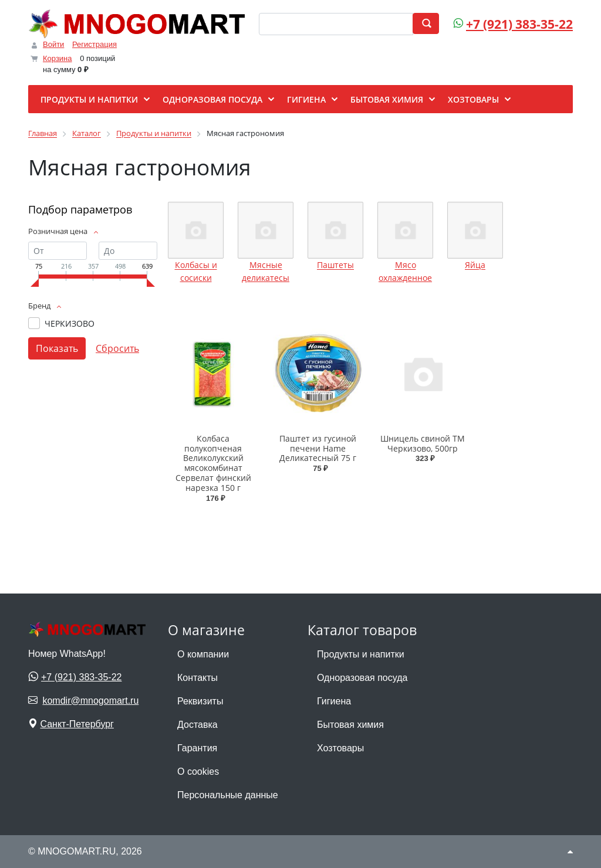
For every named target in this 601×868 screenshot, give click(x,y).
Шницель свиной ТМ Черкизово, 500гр (423, 443)
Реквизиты (200, 701)
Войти (53, 44)
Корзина (58, 58)
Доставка (197, 725)
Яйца (475, 265)
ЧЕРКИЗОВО (70, 323)
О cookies (198, 772)
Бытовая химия (350, 725)
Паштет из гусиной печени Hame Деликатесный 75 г (318, 448)
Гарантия (197, 748)
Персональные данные (228, 795)
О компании (203, 654)
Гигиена (334, 701)
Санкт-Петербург (77, 724)
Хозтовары (340, 748)
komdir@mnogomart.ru (90, 701)
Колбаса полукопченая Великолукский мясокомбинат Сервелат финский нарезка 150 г (213, 463)
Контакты (197, 678)
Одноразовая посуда (362, 678)
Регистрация (94, 44)
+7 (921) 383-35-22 (519, 24)
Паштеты (335, 265)
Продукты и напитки (361, 654)
